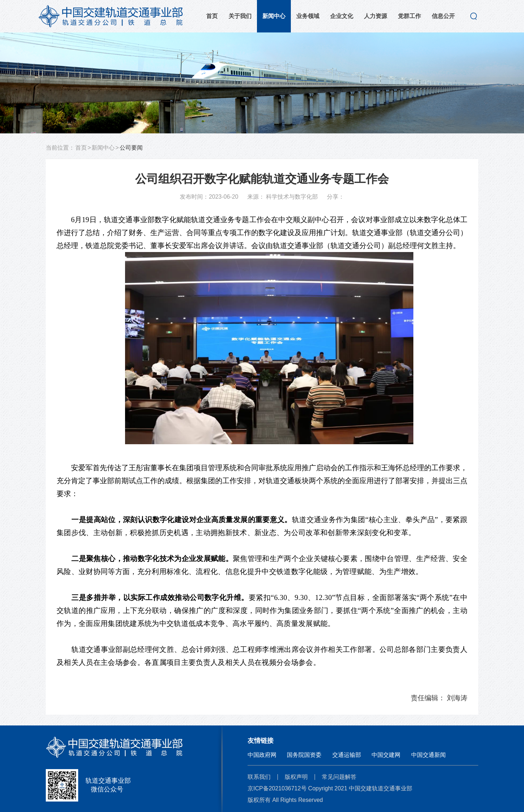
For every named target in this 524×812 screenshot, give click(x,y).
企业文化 (342, 16)
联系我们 (259, 777)
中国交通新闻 (428, 755)
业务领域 (308, 16)
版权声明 (296, 777)
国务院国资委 (304, 755)
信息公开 (443, 16)
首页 (212, 16)
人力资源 (376, 16)
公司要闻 (131, 148)
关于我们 (240, 16)
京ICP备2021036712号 (277, 788)
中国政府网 (262, 755)
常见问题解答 (339, 777)
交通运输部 (347, 755)
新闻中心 (274, 16)
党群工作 (409, 16)
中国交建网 (386, 755)
